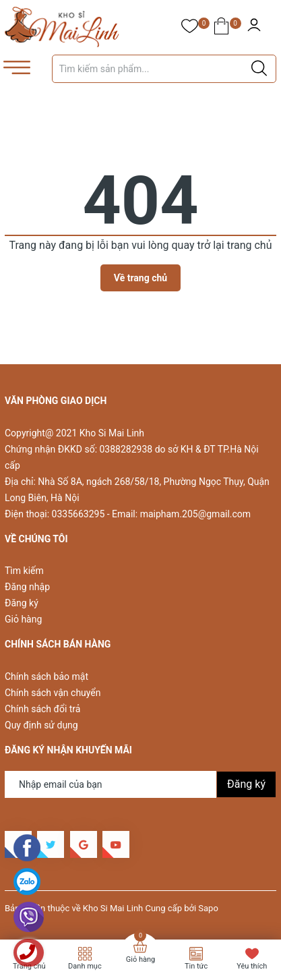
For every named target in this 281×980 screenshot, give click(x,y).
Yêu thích (252, 966)
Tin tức (196, 966)
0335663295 (79, 514)
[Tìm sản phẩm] (164, 69)
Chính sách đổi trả (42, 709)
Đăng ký (22, 603)
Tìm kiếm (24, 571)
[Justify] (259, 69)
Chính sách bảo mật (46, 676)
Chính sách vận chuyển (53, 693)
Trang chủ (29, 966)
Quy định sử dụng (41, 725)
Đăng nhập (27, 587)
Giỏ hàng (23, 619)
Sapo (208, 908)
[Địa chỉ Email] (140, 784)
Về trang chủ (140, 278)
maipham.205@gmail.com (195, 514)
